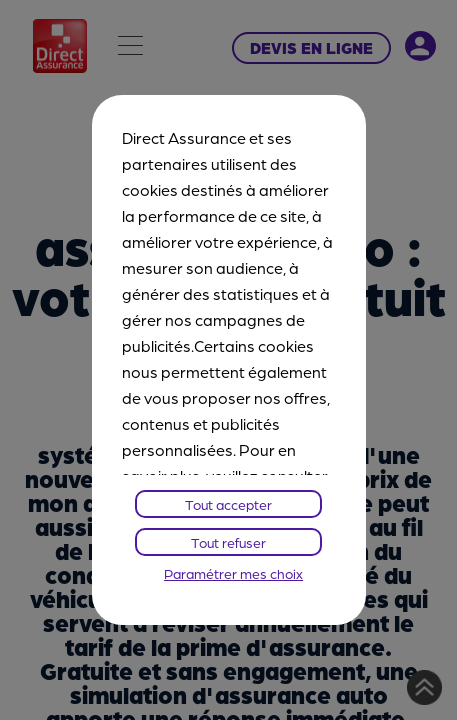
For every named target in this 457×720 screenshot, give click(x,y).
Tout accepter (228, 504)
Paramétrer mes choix (233, 573)
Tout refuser (228, 542)
